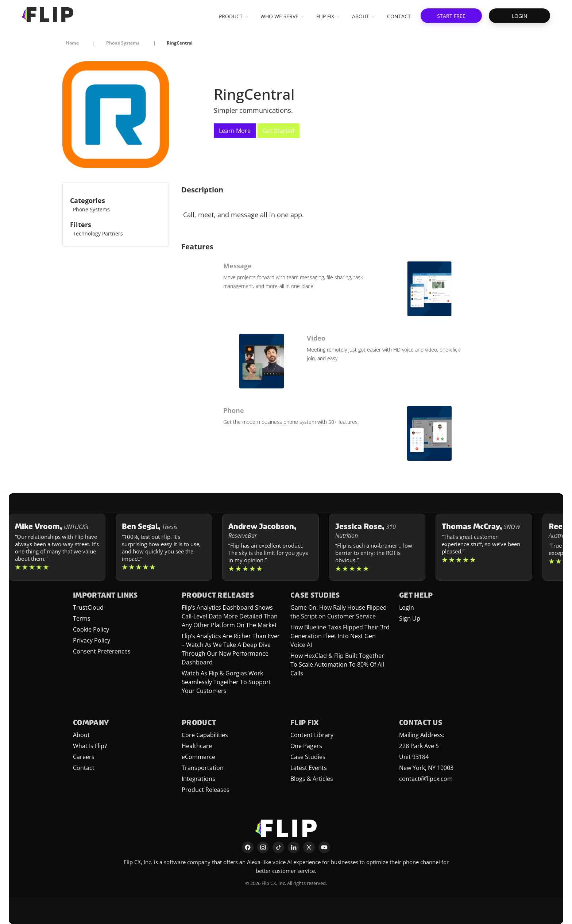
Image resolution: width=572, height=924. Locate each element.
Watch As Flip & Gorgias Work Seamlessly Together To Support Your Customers (226, 682)
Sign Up (410, 618)
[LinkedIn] (294, 847)
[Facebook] (248, 847)
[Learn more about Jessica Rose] (377, 547)
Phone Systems (91, 209)
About (81, 735)
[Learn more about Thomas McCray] (484, 547)
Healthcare (197, 746)
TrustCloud (88, 607)
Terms (82, 618)
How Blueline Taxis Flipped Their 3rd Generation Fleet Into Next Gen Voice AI (340, 636)
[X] (309, 847)
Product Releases (206, 790)
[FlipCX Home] (48, 15)
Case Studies (308, 757)
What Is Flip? (90, 746)
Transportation (203, 768)
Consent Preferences (102, 651)
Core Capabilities (205, 735)
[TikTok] (278, 847)
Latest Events (309, 768)
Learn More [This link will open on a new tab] (235, 131)
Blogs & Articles (312, 779)
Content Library (312, 735)
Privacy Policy (92, 640)
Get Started (279, 131)
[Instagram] (263, 847)
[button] (451, 16)
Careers (84, 757)
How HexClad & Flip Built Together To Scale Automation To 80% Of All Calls (337, 664)
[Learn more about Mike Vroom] (57, 547)
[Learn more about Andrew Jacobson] (270, 547)
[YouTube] (324, 847)
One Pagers (306, 746)
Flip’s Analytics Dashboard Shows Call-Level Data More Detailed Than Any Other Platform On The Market (230, 616)
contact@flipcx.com (426, 779)
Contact (84, 768)
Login (407, 607)
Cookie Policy (91, 629)
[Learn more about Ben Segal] (164, 547)
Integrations (198, 779)
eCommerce (198, 757)
